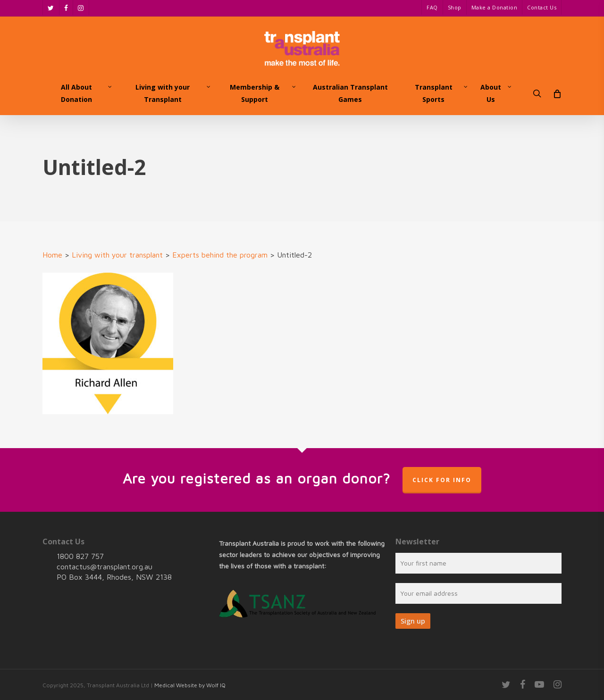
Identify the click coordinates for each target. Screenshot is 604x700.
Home (52, 255)
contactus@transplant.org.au (105, 567)
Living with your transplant (117, 255)
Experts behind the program (220, 255)
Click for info (442, 480)
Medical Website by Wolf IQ (190, 685)
